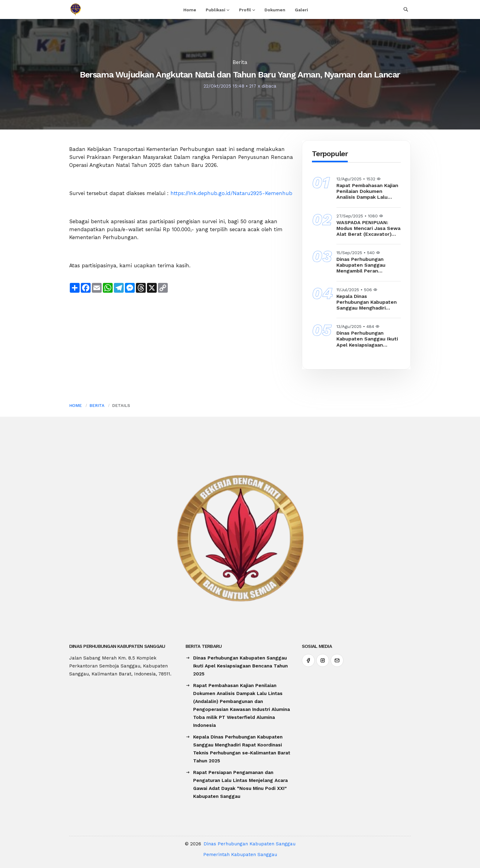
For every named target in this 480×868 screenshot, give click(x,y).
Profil (245, 10)
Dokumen (275, 10)
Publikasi (216, 10)
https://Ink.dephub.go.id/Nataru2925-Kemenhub (231, 193)
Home (190, 10)
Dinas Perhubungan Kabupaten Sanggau (249, 844)
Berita (240, 62)
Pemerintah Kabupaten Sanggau (240, 855)
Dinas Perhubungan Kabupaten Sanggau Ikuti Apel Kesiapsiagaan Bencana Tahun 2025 (367, 339)
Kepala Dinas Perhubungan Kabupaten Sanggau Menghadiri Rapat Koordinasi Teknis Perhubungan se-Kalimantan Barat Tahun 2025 (367, 302)
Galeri (301, 10)
